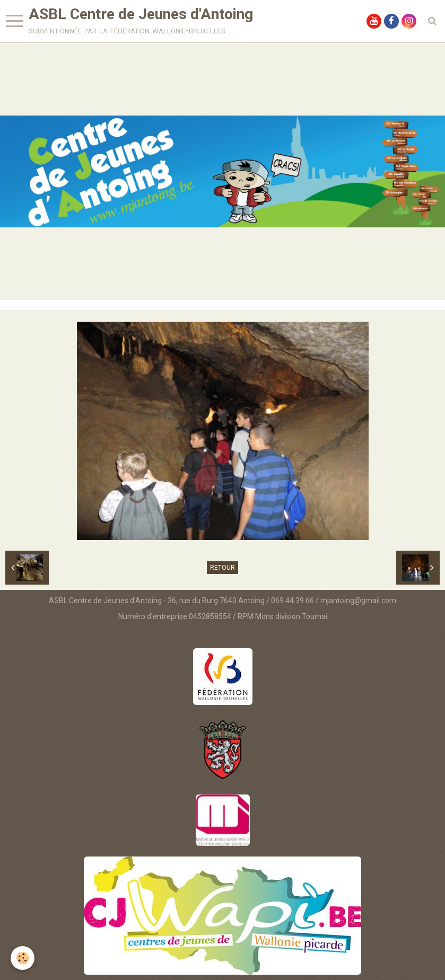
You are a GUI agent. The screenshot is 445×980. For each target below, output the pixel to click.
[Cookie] (23, 958)
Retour (222, 568)
